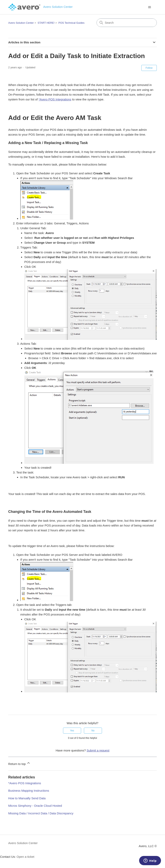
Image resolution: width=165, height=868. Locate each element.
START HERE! (46, 23)
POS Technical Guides (71, 23)
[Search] (127, 23)
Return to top (19, 763)
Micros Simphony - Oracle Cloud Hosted (35, 806)
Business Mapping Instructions (29, 791)
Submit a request (98, 750)
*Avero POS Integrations (55, 99)
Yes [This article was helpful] (72, 731)
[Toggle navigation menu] (150, 7)
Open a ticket (25, 857)
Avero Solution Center (21, 23)
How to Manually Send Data (27, 798)
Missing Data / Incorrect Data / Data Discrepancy (41, 813)
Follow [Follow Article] (149, 68)
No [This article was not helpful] (93, 731)
